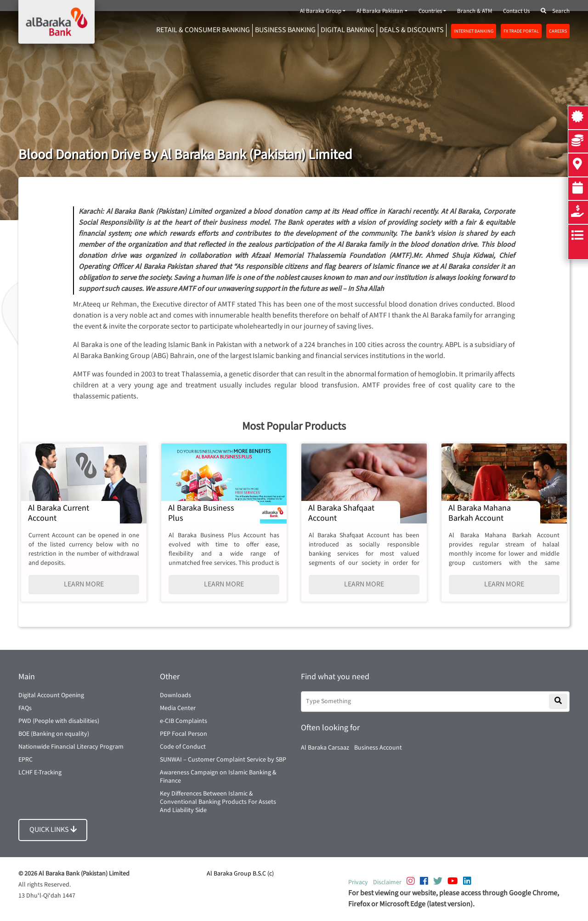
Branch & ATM (475, 11)
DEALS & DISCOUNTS (412, 30)
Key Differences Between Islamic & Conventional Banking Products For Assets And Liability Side (218, 802)
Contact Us (516, 11)
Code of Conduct (183, 747)
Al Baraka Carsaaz (325, 748)
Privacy (358, 882)
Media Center (178, 708)
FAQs (25, 708)
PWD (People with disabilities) (59, 721)
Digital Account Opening (51, 695)
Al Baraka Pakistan (380, 11)
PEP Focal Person (184, 734)
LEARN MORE (84, 584)
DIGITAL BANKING (348, 30)
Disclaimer (387, 882)
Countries (430, 11)
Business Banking (285, 30)
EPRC (25, 760)
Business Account (378, 748)
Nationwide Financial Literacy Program (71, 747)
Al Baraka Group (321, 11)
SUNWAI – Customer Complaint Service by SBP (223, 760)
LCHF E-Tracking (40, 773)
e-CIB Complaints (184, 721)
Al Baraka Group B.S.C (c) (240, 874)
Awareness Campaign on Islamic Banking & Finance (218, 777)
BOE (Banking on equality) (54, 734)
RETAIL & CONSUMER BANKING (203, 30)
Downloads (175, 695)
